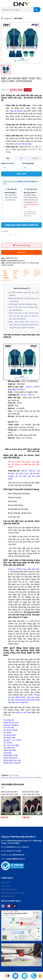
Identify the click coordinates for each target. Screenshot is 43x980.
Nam (8, 158)
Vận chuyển (6, 886)
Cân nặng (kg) (29, 163)
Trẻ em (35, 158)
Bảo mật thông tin (8, 896)
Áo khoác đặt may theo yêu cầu (13, 777)
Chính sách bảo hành (9, 889)
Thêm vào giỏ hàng (22, 245)
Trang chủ (8, 18)
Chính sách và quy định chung (12, 893)
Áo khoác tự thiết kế (34, 777)
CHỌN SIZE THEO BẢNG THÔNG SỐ (21, 225)
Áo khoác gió (14, 775)
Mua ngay (22, 252)
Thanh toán (5, 882)
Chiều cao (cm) (8, 163)
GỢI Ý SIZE (21, 174)
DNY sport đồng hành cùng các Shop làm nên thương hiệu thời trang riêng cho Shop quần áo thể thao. (24, 325)
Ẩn (28, 288)
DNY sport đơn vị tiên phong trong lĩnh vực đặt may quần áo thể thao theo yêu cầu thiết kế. (24, 316)
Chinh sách (7, 878)
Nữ (21, 158)
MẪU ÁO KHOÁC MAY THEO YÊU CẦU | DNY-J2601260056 (31, 793)
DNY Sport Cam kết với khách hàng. (23, 304)
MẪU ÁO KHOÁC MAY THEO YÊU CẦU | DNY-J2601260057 (10, 793)
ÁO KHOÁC (18, 18)
